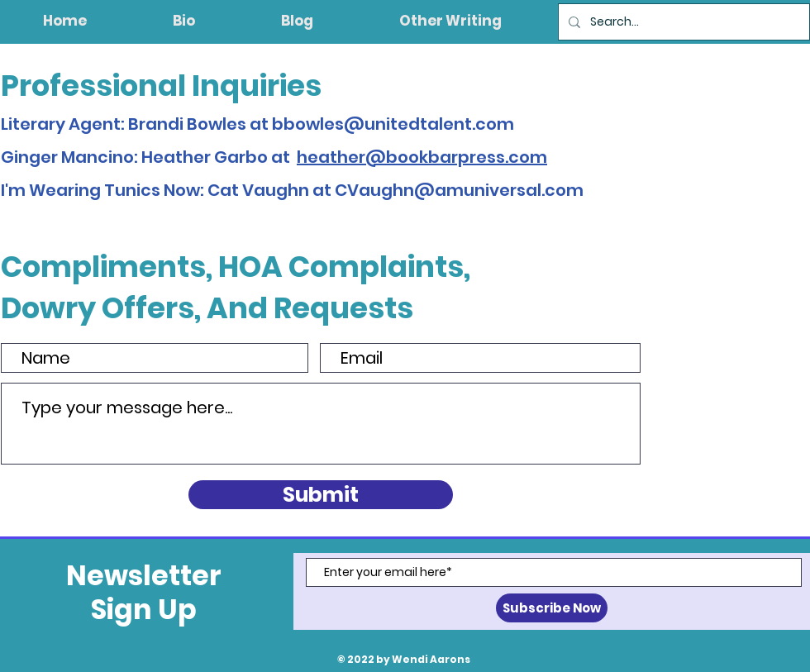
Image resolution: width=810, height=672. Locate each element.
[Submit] (321, 495)
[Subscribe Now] (552, 608)
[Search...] (682, 22)
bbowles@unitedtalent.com (393, 124)
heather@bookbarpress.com (422, 157)
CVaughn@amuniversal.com (459, 190)
